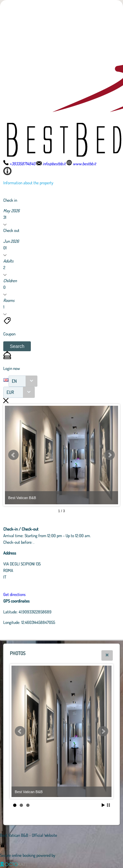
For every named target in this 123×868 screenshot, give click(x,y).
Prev (13, 455)
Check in (10, 200)
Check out (11, 230)
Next (110, 455)
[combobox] (23, 381)
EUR (10, 392)
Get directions (14, 594)
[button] (17, 346)
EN (14, 381)
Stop (108, 805)
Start (103, 805)
